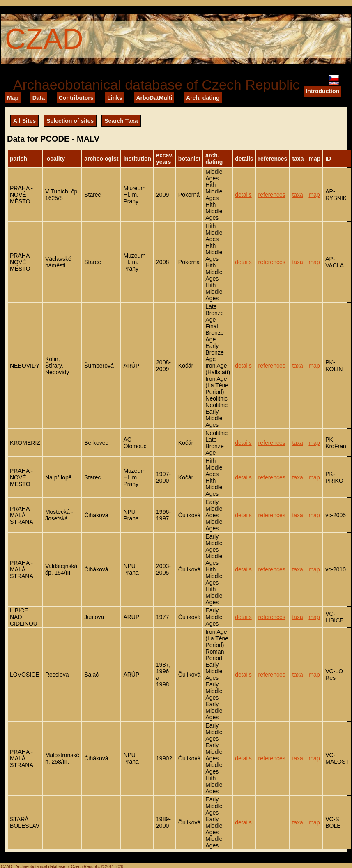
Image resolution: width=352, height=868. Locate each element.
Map (13, 98)
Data (39, 98)
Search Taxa (121, 121)
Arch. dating (203, 98)
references (272, 195)
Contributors (76, 98)
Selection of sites (70, 121)
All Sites (24, 121)
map (314, 195)
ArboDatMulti (154, 98)
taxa (297, 195)
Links (115, 98)
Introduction (322, 91)
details (243, 195)
